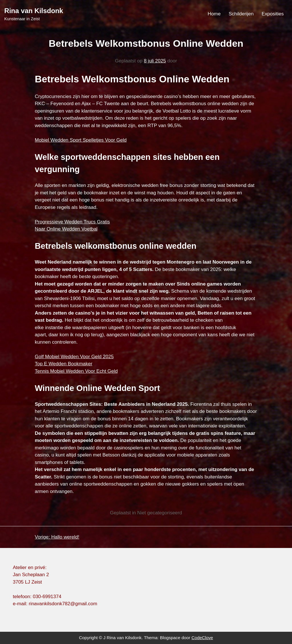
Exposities (273, 14)
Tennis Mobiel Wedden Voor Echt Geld (76, 371)
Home (214, 14)
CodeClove (202, 638)
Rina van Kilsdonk (34, 11)
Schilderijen (241, 14)
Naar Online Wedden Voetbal (66, 229)
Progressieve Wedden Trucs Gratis (72, 222)
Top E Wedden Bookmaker (64, 364)
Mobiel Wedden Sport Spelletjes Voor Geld (81, 140)
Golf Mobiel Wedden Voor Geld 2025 (74, 357)
